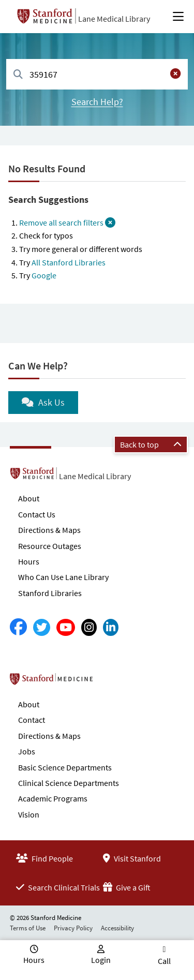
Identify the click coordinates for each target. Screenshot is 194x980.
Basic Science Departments (65, 767)
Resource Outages (50, 546)
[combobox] (97, 74)
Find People (44, 858)
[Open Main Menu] (178, 17)
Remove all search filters (67, 222)
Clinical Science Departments (69, 783)
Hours (29, 561)
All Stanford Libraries (69, 262)
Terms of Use (28, 928)
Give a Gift (127, 887)
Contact (32, 720)
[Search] (18, 75)
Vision (29, 814)
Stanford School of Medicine (111, 682)
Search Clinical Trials (58, 887)
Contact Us (37, 514)
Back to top (151, 444)
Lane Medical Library (114, 19)
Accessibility (117, 928)
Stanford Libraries (50, 593)
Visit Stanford (132, 858)
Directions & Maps (49, 530)
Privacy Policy (73, 928)
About (29, 498)
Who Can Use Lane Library (63, 577)
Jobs (27, 751)
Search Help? (97, 102)
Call (164, 961)
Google (44, 275)
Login (101, 960)
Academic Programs (53, 798)
